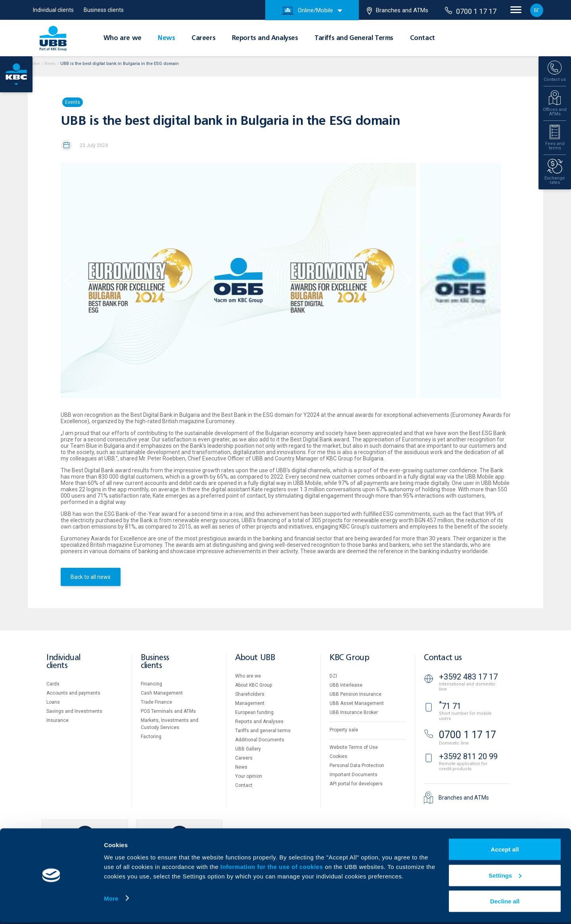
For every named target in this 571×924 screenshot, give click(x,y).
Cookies (338, 756)
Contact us (443, 658)
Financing (151, 684)
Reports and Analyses (265, 38)
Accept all (505, 851)
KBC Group (349, 658)
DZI (333, 676)
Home (34, 64)
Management (250, 703)
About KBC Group (254, 685)
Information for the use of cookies (273, 868)
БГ (537, 10)
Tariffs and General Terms (354, 38)
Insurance (57, 720)
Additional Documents (260, 740)
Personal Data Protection (357, 766)
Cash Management (162, 693)
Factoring (151, 737)
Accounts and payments (73, 693)
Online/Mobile (307, 11)
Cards (53, 684)
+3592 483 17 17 (468, 677)
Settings (505, 877)
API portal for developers (356, 784)
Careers (203, 38)
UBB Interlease (346, 685)
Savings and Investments (74, 711)
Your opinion (249, 776)
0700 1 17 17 (471, 11)
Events (73, 102)
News (166, 38)
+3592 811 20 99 (468, 756)
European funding (254, 712)
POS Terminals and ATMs (168, 711)
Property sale (344, 730)
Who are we (123, 38)
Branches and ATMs (398, 11)
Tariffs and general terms (263, 731)
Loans (53, 702)
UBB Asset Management (357, 703)
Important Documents (354, 775)
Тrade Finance (156, 702)
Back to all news (91, 577)
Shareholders (250, 694)
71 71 (450, 706)
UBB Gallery (248, 749)
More (111, 900)
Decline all (505, 903)
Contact (423, 38)
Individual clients (53, 10)
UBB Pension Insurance (355, 694)
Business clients (104, 10)
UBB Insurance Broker (354, 712)
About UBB (255, 658)
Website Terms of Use (354, 747)
